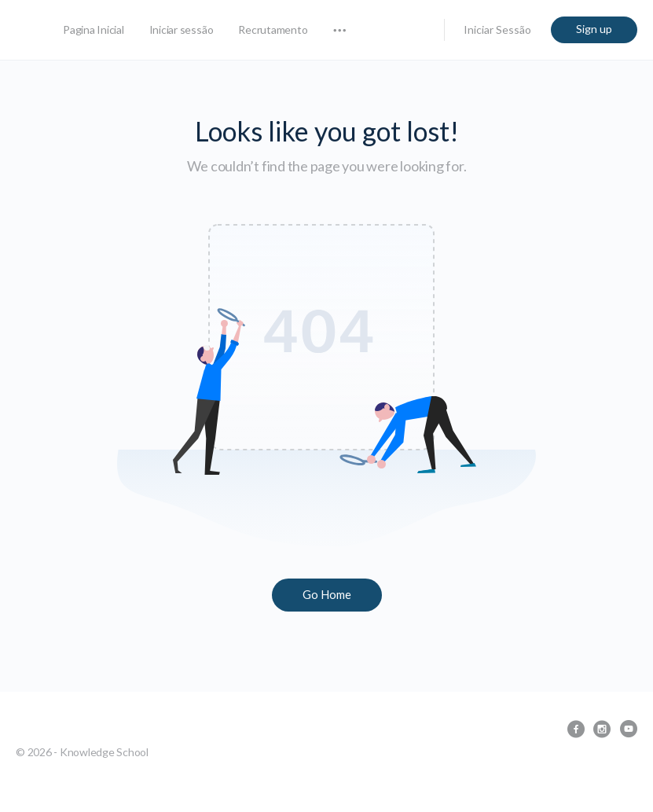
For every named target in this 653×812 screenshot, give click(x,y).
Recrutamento (273, 29)
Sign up (594, 29)
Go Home (327, 594)
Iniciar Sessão (497, 29)
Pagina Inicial (94, 29)
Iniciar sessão (182, 29)
